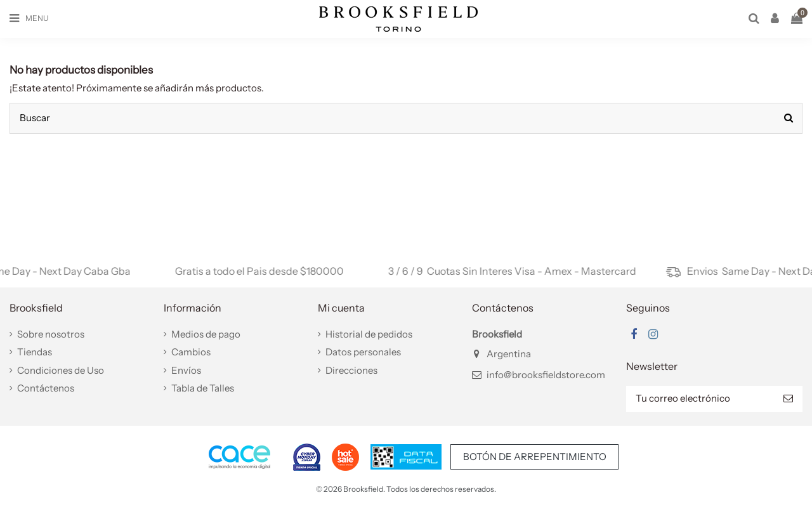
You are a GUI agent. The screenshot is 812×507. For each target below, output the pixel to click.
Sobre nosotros (51, 334)
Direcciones (351, 370)
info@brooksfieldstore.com (546, 375)
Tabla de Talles (203, 388)
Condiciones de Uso (61, 370)
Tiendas (35, 352)
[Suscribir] (788, 399)
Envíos (186, 370)
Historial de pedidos (369, 334)
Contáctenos (46, 388)
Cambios (191, 352)
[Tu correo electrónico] (700, 399)
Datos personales (363, 352)
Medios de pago (206, 334)
